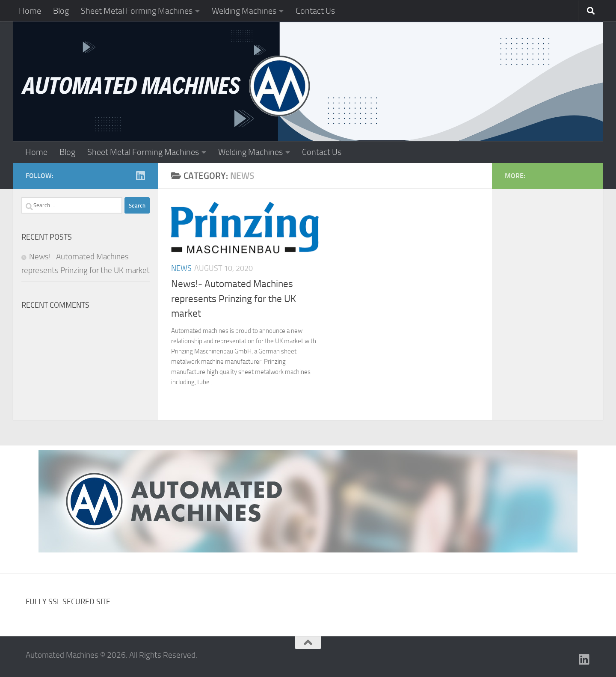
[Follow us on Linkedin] (140, 175)
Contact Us (315, 11)
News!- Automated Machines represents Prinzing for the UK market (234, 299)
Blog (61, 11)
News (181, 268)
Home (30, 11)
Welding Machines (244, 11)
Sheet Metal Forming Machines (137, 11)
